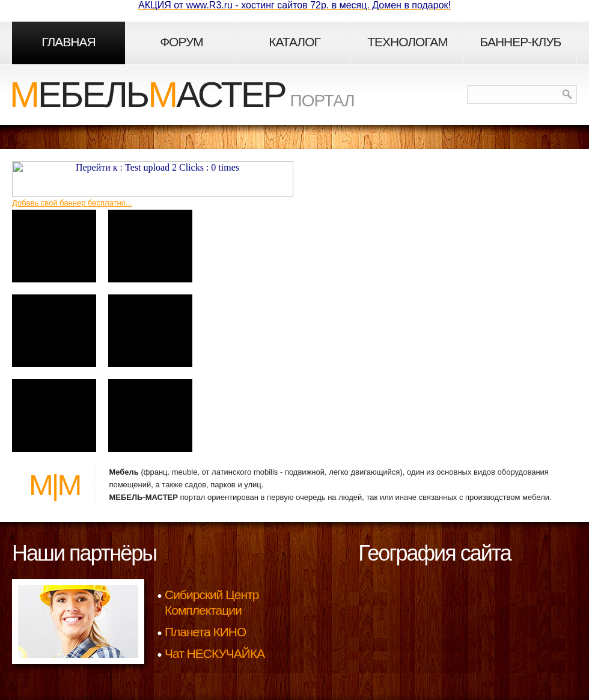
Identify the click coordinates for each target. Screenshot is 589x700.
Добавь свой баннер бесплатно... (72, 203)
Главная (68, 42)
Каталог (294, 42)
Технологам (407, 42)
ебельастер (148, 95)
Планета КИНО (205, 632)
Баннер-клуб (521, 42)
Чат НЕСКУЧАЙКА (215, 653)
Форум (182, 42)
